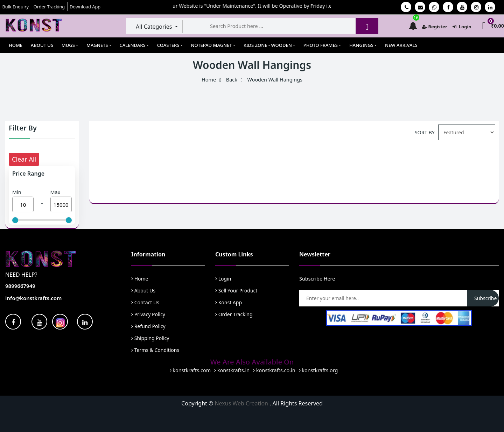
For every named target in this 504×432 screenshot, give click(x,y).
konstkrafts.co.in (274, 370)
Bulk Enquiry (15, 7)
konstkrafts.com (190, 370)
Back (232, 80)
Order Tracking (49, 7)
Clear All (24, 159)
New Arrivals (401, 45)
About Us (42, 45)
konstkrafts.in (232, 370)
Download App (85, 7)
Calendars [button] (133, 45)
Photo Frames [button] (321, 45)
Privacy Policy (148, 314)
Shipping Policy (150, 338)
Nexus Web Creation (242, 403)
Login (462, 27)
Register (435, 27)
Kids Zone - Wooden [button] (268, 45)
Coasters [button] (168, 45)
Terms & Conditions (155, 350)
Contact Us (145, 302)
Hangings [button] (361, 45)
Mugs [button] (68, 45)
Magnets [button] (97, 45)
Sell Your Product (236, 291)
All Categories (155, 27)
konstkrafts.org (318, 370)
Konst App (229, 302)
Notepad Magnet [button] (211, 45)
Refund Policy (148, 326)
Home (16, 45)
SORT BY (425, 132)
